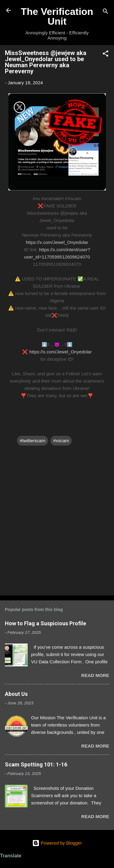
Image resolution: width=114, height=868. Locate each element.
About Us (16, 694)
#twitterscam (33, 441)
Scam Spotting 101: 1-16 (36, 764)
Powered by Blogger (57, 843)
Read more (95, 675)
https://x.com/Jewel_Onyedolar (57, 242)
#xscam (61, 441)
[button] (105, 55)
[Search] (105, 12)
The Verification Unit (57, 16)
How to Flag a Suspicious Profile (45, 623)
